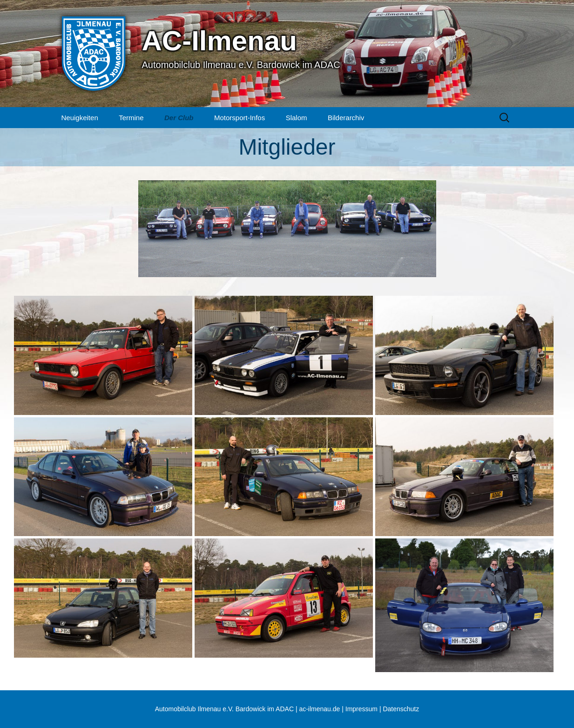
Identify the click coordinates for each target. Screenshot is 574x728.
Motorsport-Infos (240, 118)
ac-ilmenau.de (319, 709)
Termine (131, 118)
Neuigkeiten (80, 118)
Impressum (361, 709)
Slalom (297, 118)
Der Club (179, 118)
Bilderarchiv (346, 118)
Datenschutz (401, 709)
